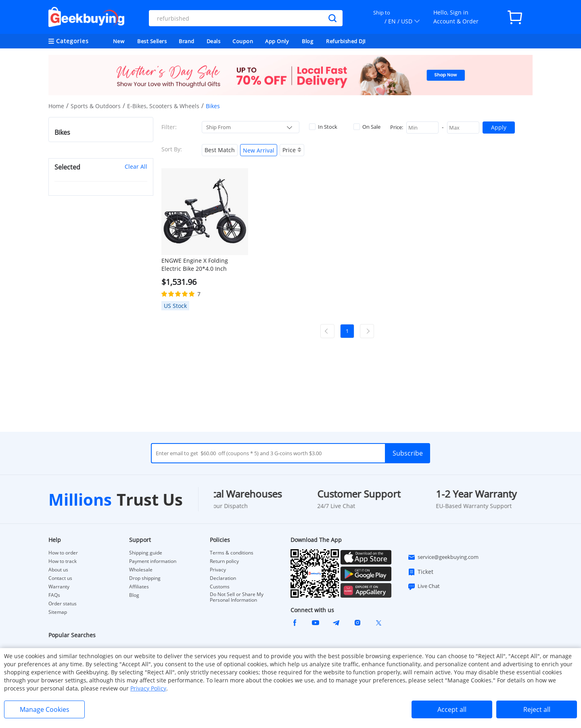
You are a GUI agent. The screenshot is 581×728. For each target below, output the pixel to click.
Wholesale (141, 570)
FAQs (54, 595)
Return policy (224, 561)
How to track (63, 561)
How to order (63, 553)
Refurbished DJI (346, 41)
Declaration (223, 578)
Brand (187, 41)
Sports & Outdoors (96, 106)
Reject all (537, 709)
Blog (307, 41)
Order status (63, 604)
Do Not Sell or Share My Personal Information (237, 597)
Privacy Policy (148, 688)
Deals (214, 41)
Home (56, 106)
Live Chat (424, 586)
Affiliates (139, 587)
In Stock (323, 127)
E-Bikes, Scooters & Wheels (163, 106)
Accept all (452, 709)
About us (58, 570)
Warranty (59, 587)
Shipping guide (146, 553)
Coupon (243, 41)
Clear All (136, 166)
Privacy (218, 570)
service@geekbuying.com (443, 557)
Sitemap (58, 612)
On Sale (367, 127)
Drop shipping (145, 578)
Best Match (220, 150)
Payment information (153, 561)
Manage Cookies (45, 709)
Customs (220, 587)
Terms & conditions (232, 553)
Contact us (60, 578)
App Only (277, 41)
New (119, 41)
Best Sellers (152, 41)
